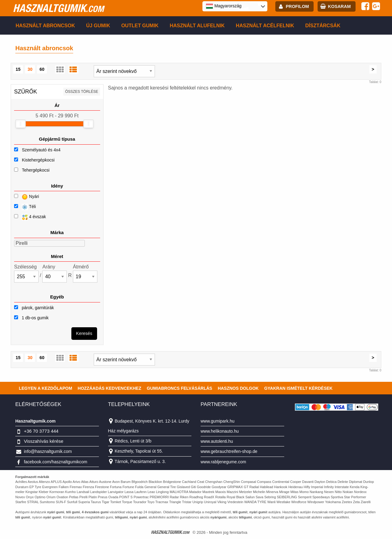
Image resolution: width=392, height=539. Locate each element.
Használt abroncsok (45, 26)
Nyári (26, 197)
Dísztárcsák (323, 26)
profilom (297, 6)
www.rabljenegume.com (223, 462)
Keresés (84, 333)
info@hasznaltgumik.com (48, 451)
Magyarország (224, 6)
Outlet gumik (140, 26)
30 (30, 69)
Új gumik (98, 26)
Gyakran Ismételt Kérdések (298, 388)
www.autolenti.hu (217, 441)
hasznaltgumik (58, 8)
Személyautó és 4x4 (41, 150)
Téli (25, 207)
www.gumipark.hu (218, 421)
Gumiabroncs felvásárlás (179, 388)
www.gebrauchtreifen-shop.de (229, 451)
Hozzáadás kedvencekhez (110, 388)
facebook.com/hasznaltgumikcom (56, 462)
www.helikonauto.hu (220, 431)
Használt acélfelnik (265, 26)
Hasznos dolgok (238, 388)
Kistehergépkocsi (38, 160)
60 (42, 69)
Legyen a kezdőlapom (46, 388)
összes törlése (82, 92)
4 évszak (30, 217)
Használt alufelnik (197, 26)
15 (18, 69)
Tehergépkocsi (36, 170)
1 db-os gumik (31, 318)
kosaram (339, 6)
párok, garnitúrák (34, 308)
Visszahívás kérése (44, 441)
